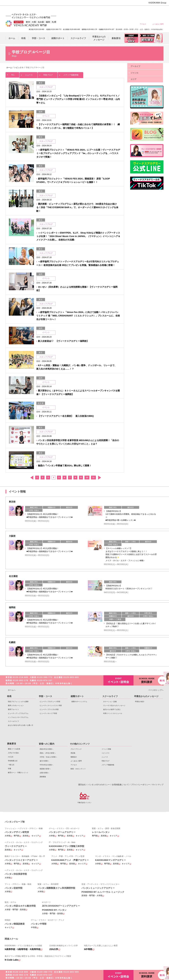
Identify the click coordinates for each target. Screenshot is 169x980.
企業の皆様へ (158, 10)
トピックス (106, 753)
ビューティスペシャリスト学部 (51, 705)
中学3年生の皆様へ (135, 10)
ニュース (28, 74)
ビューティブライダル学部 (49, 709)
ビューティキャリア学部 (48, 713)
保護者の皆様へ (146, 10)
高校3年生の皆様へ (90, 10)
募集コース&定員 (14, 749)
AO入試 (11, 757)
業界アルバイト (13, 709)
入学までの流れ (13, 753)
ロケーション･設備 (110, 702)
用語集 (73, 753)
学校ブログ (48, 74)
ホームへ (12, 690)
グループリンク (76, 749)
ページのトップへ (156, 690)
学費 (9, 769)
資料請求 (148, 680)
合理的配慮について (120, 785)
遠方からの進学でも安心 (112, 709)
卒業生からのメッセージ (146, 696)
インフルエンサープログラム (18, 717)
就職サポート (77, 696)
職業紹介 (74, 757)
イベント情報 (106, 749)
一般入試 (11, 765)
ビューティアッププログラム (18, 713)
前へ (32, 478)
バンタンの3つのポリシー (99, 785)
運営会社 (82, 785)
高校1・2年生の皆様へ (101, 10)
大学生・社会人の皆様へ (112, 10)
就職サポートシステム (79, 702)
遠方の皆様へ (124, 10)
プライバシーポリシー (141, 785)
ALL (12, 74)
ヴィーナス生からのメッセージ (114, 705)
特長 (9, 696)
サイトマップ (158, 785)
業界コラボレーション (16, 705)
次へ (99, 478)
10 (87, 478)
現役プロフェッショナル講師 (18, 702)
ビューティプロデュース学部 (50, 702)
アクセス (143, 24)
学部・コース (45, 696)
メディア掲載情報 (70, 74)
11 (93, 478)
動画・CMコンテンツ (78, 769)
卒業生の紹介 (140, 702)
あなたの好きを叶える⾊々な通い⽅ (21, 725)
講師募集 (43, 777)
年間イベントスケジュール (113, 713)
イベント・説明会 (118, 680)
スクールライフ (13, 721)
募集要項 (12, 744)
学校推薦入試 (13, 761)
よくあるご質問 (158, 24)
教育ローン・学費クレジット (18, 773)
